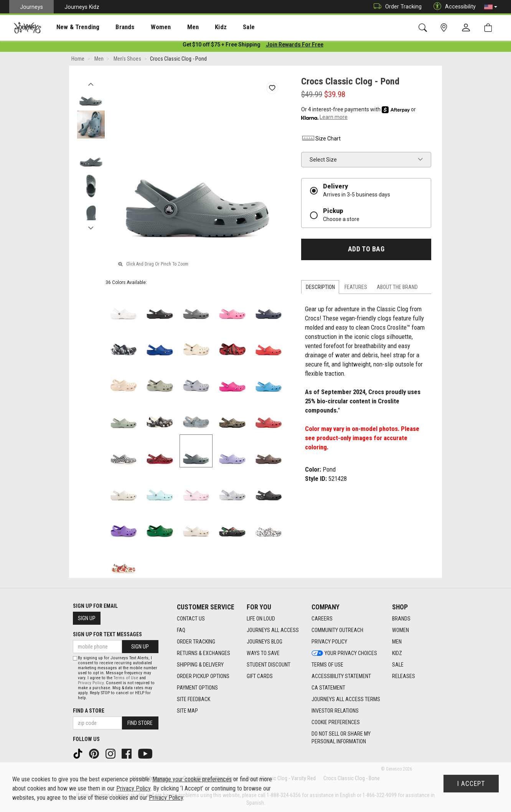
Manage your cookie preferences (192, 779)
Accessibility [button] (453, 7)
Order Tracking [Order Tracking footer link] (196, 642)
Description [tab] (320, 289)
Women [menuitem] (145, 27)
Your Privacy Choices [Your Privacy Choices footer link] (344, 653)
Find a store (89, 711)
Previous (91, 84)
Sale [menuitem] (222, 27)
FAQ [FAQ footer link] (181, 630)
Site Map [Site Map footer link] (187, 711)
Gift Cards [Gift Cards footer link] (260, 676)
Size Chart (321, 140)
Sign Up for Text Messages (107, 634)
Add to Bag (366, 251)
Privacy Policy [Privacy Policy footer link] (329, 642)
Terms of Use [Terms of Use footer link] (327, 665)
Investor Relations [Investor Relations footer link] (335, 711)
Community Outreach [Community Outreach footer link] (337, 630)
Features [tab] (356, 289)
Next (91, 228)
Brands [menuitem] (113, 27)
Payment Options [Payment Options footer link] (197, 688)
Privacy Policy (91, 683)
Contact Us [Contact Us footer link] (191, 619)
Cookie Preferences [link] (336, 722)
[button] (491, 7)
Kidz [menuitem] (197, 27)
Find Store (140, 723)
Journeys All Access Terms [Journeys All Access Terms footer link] (346, 699)
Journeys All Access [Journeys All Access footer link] (273, 630)
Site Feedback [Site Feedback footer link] (194, 699)
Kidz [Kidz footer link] (397, 653)
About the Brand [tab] (397, 289)
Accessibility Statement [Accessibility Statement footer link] (341, 676)
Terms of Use (126, 678)
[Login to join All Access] (222, 46)
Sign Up (87, 618)
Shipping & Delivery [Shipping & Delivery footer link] (200, 665)
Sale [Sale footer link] (398, 665)
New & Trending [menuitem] (71, 27)
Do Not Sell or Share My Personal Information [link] (341, 738)
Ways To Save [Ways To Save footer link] (263, 653)
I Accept (471, 784)
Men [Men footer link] (397, 642)
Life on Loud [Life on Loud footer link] (261, 619)
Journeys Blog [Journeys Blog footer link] (265, 642)
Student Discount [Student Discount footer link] (269, 665)
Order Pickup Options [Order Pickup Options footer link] (203, 676)
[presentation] (71, 27)
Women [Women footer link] (401, 630)
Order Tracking (396, 7)
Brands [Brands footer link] (401, 619)
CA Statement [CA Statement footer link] (328, 688)
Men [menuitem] (173, 27)
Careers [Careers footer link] (322, 619)
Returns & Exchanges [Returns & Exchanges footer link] (204, 653)
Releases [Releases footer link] (404, 676)
